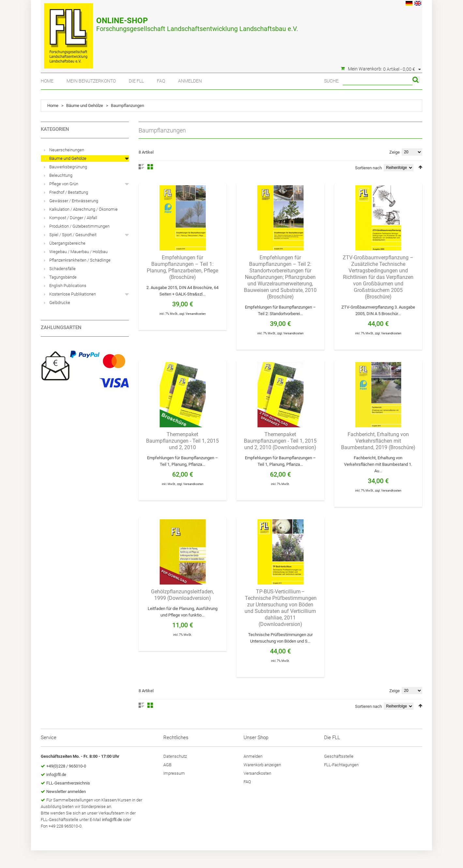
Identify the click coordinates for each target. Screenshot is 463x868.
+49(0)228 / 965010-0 (66, 766)
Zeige (395, 152)
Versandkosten (196, 314)
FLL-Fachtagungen (341, 765)
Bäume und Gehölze (85, 106)
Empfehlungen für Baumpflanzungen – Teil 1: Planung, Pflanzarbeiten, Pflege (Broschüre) (182, 267)
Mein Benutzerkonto (91, 81)
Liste (141, 167)
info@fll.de (56, 775)
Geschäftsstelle (339, 756)
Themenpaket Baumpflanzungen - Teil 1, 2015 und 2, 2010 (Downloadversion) (280, 441)
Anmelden (190, 81)
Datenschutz (175, 756)
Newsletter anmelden (66, 792)
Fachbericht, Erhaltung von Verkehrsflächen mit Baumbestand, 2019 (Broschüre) (378, 441)
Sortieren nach (368, 168)
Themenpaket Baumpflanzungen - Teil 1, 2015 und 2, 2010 (182, 441)
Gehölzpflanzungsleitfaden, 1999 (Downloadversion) (182, 595)
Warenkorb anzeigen (262, 765)
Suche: (332, 81)
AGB (167, 765)
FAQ (161, 81)
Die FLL (136, 81)
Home (47, 81)
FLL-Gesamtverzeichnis (68, 783)
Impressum (174, 773)
